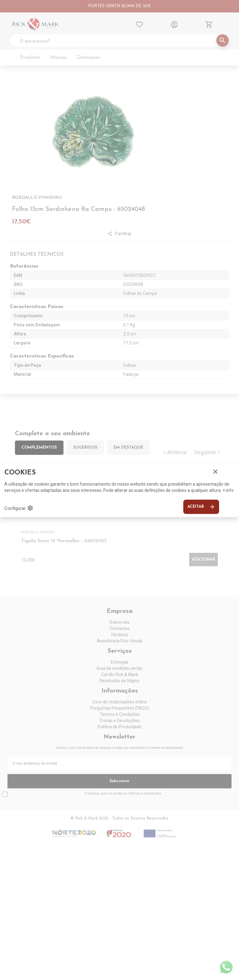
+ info (228, 490)
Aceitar (201, 507)
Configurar (19, 508)
